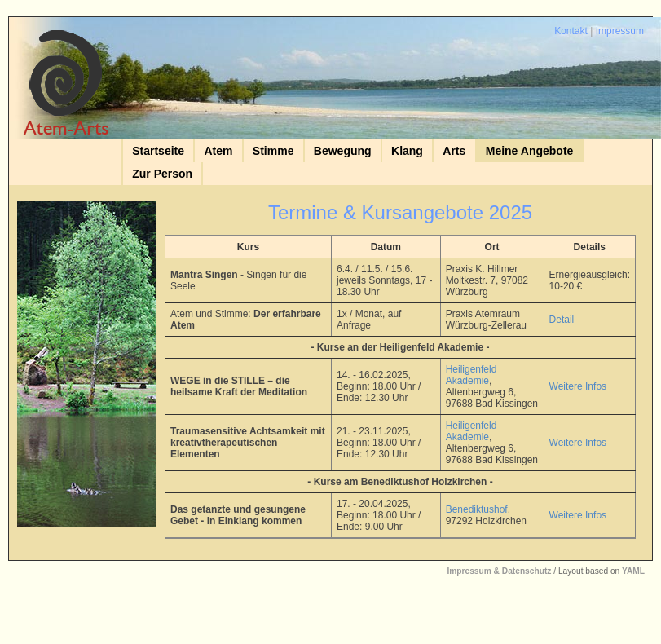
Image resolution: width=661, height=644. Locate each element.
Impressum (620, 31)
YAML (633, 571)
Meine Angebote (530, 151)
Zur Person (162, 174)
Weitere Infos (578, 386)
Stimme (273, 151)
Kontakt (571, 31)
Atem (218, 151)
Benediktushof (477, 509)
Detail (562, 320)
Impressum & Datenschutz (499, 571)
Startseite (158, 151)
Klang (407, 151)
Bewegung (343, 151)
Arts (454, 151)
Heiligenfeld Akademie (472, 375)
